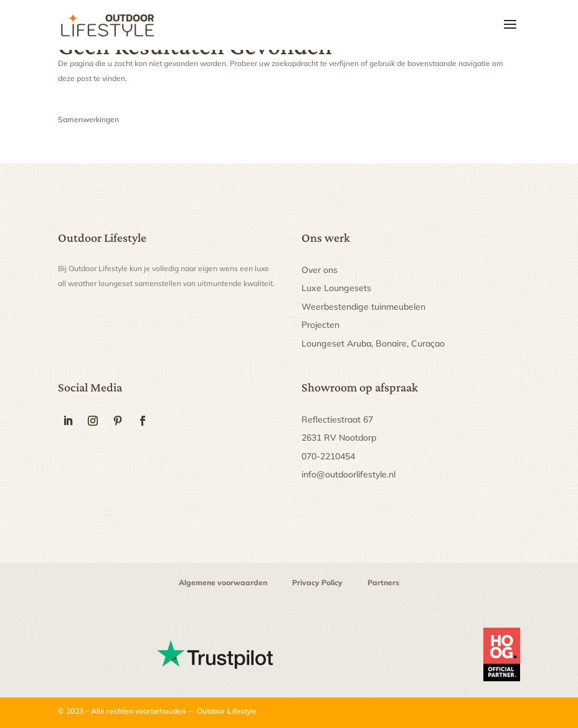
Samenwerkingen (88, 119)
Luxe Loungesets (336, 288)
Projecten (320, 325)
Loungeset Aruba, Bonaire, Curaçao (373, 343)
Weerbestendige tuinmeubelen (363, 307)
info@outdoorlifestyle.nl (348, 474)
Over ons (320, 270)
